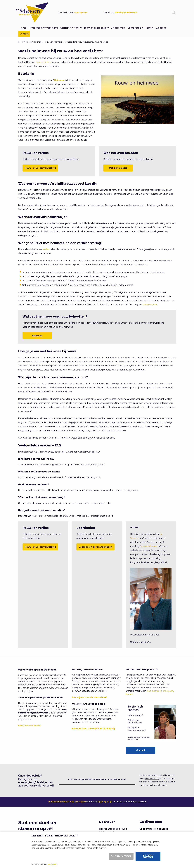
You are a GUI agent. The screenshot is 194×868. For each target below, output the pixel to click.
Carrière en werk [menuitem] (70, 28)
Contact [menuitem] (24, 34)
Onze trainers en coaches (154, 829)
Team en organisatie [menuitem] (95, 28)
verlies (46, 249)
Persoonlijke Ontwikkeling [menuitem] (43, 28)
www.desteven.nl (149, 546)
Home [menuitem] (23, 28)
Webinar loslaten (118, 168)
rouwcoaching (71, 42)
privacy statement (52, 864)
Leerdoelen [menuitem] (134, 28)
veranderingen (56, 42)
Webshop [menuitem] (161, 28)
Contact (141, 750)
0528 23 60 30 (81, 12)
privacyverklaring (152, 779)
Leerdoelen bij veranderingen (95, 547)
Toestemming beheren (121, 856)
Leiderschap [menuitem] (118, 28)
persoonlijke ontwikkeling (37, 42)
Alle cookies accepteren (148, 856)
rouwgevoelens (86, 42)
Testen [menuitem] (149, 28)
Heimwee (37, 336)
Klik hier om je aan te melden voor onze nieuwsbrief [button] (97, 780)
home (21, 42)
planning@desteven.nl (126, 12)
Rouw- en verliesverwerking (40, 168)
